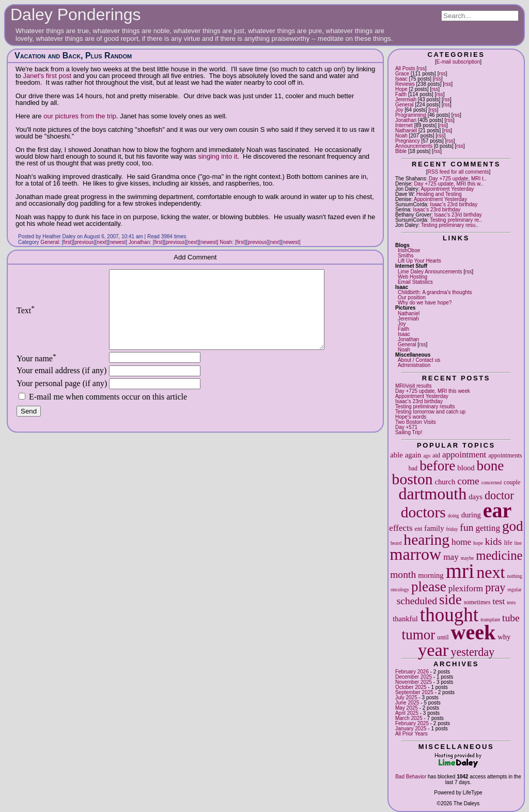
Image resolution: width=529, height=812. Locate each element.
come (468, 481)
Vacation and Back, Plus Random (73, 56)
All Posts (405, 68)
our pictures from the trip (80, 116)
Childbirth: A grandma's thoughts (435, 292)
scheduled (417, 601)
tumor (419, 635)
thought (449, 615)
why (504, 637)
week (473, 632)
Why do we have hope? (425, 303)
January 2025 (411, 729)
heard (396, 543)
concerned (492, 482)
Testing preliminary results (425, 407)
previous (84, 242)
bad (413, 468)
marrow (416, 554)
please (429, 587)
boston (413, 479)
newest (118, 242)
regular (514, 589)
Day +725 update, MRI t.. (457, 179)
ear (497, 510)
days (476, 497)
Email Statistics (415, 282)
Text (26, 318)
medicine (499, 555)
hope (478, 543)
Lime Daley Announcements (430, 272)
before (437, 466)
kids (494, 541)
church (445, 482)
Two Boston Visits (416, 422)
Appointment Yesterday (447, 189)
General (404, 105)
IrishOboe (409, 250)
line (518, 543)
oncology (400, 589)
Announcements (414, 146)
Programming (411, 115)
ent (419, 529)
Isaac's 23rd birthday (454, 204)
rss (421, 68)
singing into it (217, 156)
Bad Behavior (411, 777)
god (513, 526)
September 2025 (414, 692)
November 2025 (414, 682)
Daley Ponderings (76, 14)
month (403, 574)
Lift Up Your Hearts (419, 261)
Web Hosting (413, 277)
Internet (404, 125)
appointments (505, 455)
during (471, 515)
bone (491, 466)
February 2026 (412, 672)
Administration (414, 365)
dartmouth (432, 494)
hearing (426, 540)
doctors (423, 512)
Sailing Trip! (409, 432)
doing (454, 516)
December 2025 (414, 677)
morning (431, 575)
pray (495, 587)
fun (466, 527)
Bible (401, 151)
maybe (468, 558)
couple (512, 482)
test (499, 601)
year (433, 650)
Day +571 (406, 427)
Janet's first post (47, 76)
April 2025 (407, 713)
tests (511, 602)
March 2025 (409, 718)
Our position (412, 297)
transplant (490, 619)
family (434, 528)
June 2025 (407, 703)
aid (436, 455)
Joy (399, 110)
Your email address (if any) (61, 386)
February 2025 (412, 723)
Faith (401, 94)
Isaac (401, 79)
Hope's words (411, 417)
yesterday (472, 652)
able (396, 455)
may (451, 557)
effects (401, 528)
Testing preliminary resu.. (450, 225)
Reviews (405, 84)
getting (487, 528)
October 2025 (411, 687)
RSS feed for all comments (458, 172)
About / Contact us (419, 360)
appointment (464, 455)
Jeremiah (406, 99)
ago (427, 456)
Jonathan (406, 120)
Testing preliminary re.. (456, 220)
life (508, 543)
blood (466, 468)
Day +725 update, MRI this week (433, 391)
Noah (401, 136)
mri (460, 571)
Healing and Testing (439, 194)
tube (511, 618)
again (413, 455)
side (450, 600)
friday (452, 529)
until (443, 637)
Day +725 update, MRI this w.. (449, 184)
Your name (36, 374)
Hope (401, 89)
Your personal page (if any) (62, 399)
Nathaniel (406, 131)
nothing (514, 576)
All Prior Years (411, 734)
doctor (499, 495)
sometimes (477, 602)
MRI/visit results (414, 386)
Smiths (406, 256)
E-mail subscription (458, 62)
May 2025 (407, 708)
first (67, 242)
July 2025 (406, 698)
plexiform (466, 588)
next (491, 572)
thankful (405, 619)
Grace (402, 74)
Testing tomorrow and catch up (430, 412)
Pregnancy (408, 141)
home (461, 542)
